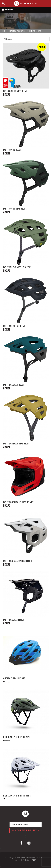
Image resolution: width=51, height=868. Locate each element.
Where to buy (8, 10)
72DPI (34, 860)
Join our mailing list (26, 831)
